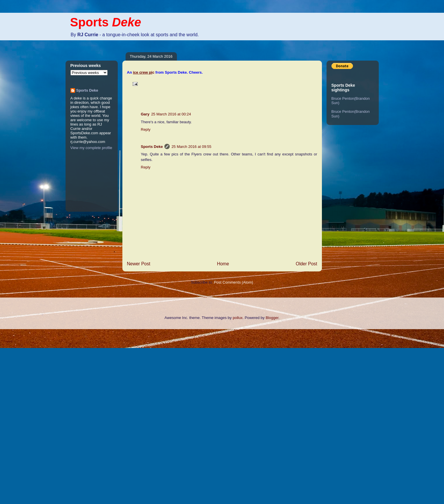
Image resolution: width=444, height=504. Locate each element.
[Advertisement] (23, 416)
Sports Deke (152, 147)
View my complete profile (91, 148)
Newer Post (139, 264)
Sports (106, 22)
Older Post (307, 264)
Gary (145, 114)
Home (223, 264)
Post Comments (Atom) (234, 282)
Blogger (272, 318)
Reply (146, 129)
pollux (238, 318)
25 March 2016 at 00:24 (171, 114)
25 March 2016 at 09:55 (191, 147)
